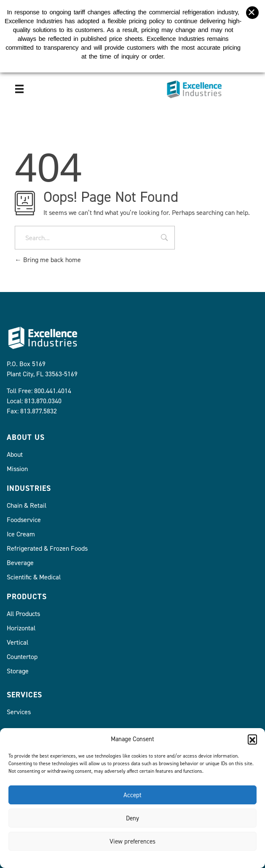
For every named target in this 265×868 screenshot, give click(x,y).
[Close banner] (252, 8)
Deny (132, 818)
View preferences (132, 841)
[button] (252, 739)
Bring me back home (48, 260)
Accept (132, 795)
